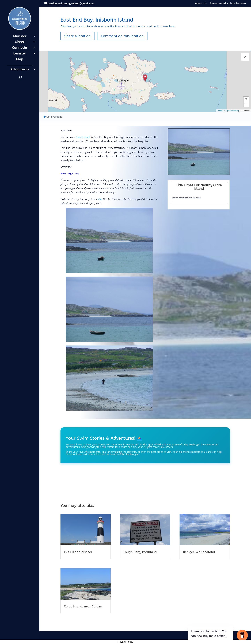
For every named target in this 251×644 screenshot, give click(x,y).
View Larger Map (70, 173)
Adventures (20, 70)
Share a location (77, 36)
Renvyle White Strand (199, 552)
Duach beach (83, 137)
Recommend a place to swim (228, 3)
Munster (20, 37)
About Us (201, 3)
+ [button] (246, 99)
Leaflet (220, 111)
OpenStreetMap (233, 111)
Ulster (20, 42)
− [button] (246, 104)
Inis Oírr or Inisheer (78, 552)
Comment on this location (122, 36)
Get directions (54, 117)
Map (20, 60)
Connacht (20, 48)
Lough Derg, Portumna (140, 552)
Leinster (20, 54)
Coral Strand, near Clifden (83, 606)
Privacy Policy (125, 642)
